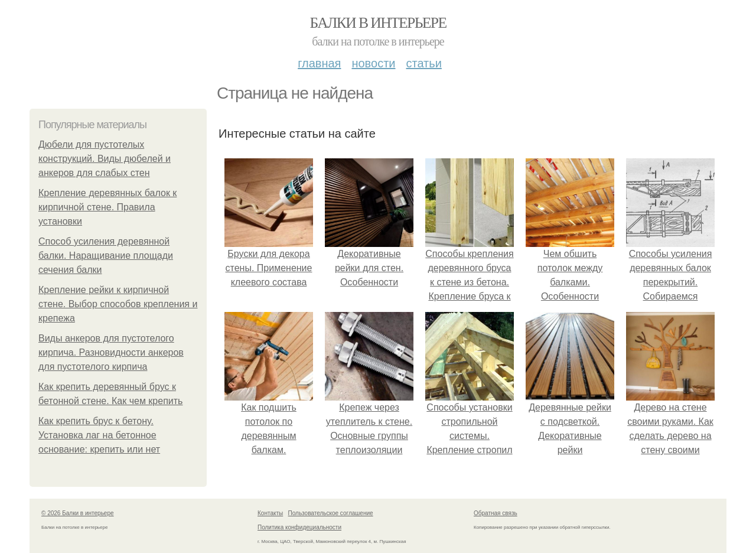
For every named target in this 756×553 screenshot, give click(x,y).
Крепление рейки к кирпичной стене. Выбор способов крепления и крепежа (118, 304)
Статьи (423, 63)
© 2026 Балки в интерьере (78, 513)
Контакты (270, 513)
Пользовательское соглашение (331, 513)
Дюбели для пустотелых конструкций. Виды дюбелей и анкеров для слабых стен (105, 159)
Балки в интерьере (378, 23)
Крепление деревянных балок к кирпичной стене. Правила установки (107, 207)
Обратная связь (496, 513)
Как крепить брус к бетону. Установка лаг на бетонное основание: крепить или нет (99, 435)
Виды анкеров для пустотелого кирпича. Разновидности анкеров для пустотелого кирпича (111, 352)
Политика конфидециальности (299, 527)
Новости (373, 63)
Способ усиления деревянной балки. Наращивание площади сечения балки (106, 256)
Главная (319, 63)
